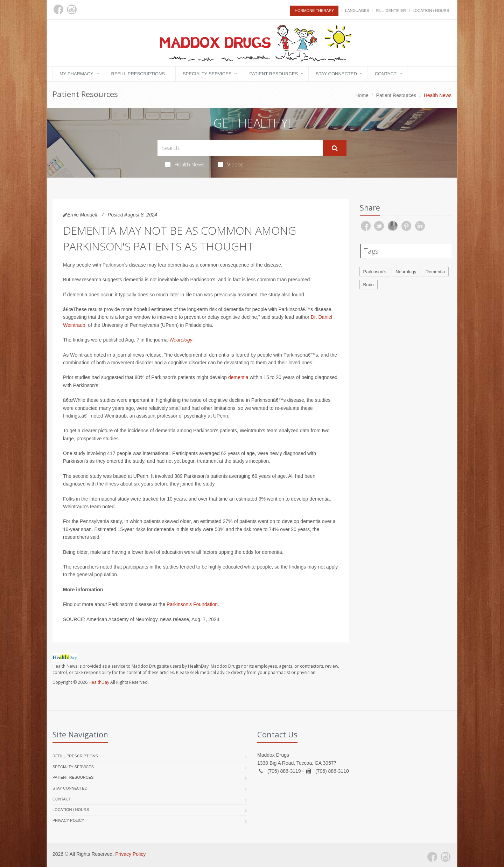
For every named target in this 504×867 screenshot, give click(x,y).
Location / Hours (431, 11)
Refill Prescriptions (138, 74)
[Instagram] (72, 9)
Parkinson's (375, 272)
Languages (357, 11)
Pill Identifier (391, 11)
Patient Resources (274, 74)
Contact (386, 74)
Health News (185, 164)
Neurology (181, 340)
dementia (238, 377)
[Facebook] (58, 9)
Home (362, 95)
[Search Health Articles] (240, 148)
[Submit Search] (335, 148)
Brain (369, 285)
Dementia (435, 272)
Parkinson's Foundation (192, 604)
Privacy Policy (68, 820)
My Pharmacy (76, 74)
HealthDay (99, 682)
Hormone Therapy (314, 11)
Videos (231, 164)
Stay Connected (336, 74)
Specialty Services (207, 74)
